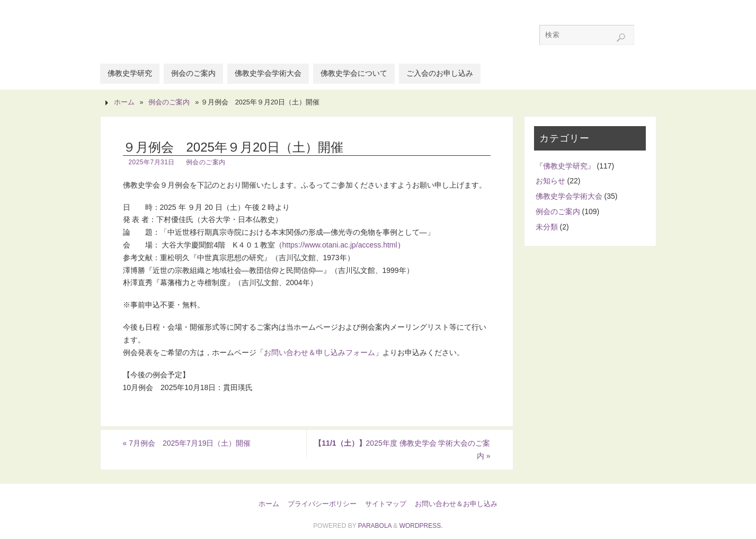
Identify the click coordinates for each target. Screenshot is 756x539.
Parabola (375, 526)
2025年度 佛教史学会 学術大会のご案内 (402, 449)
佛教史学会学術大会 (569, 196)
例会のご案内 (169, 102)
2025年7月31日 (152, 162)
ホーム (124, 102)
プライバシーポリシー (322, 504)
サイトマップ (386, 504)
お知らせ (550, 181)
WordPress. (421, 526)
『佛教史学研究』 (565, 166)
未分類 (547, 227)
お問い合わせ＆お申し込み (456, 504)
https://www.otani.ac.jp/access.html (340, 245)
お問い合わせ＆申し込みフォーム (319, 352)
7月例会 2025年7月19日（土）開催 (187, 443)
